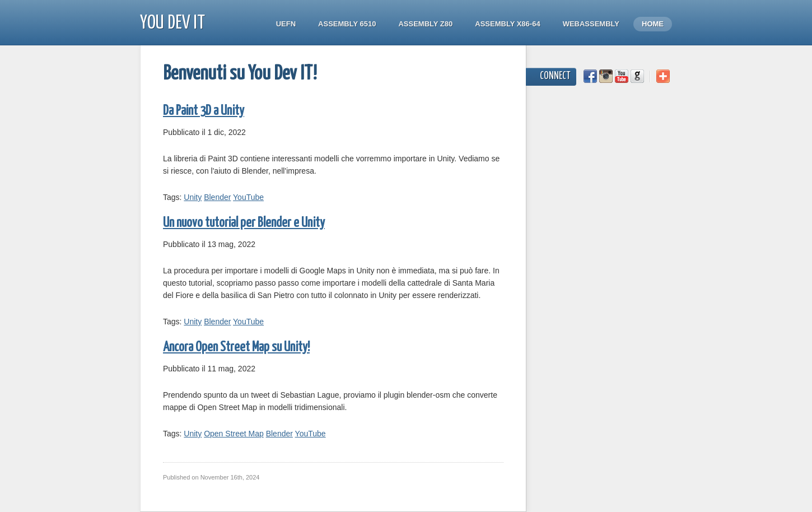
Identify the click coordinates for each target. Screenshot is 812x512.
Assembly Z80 (425, 24)
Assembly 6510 (347, 24)
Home (653, 24)
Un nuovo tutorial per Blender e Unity (244, 223)
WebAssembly (591, 24)
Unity (193, 197)
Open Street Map (234, 434)
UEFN (286, 24)
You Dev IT (172, 23)
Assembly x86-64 (507, 24)
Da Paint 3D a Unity (204, 111)
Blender (217, 197)
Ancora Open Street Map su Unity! (236, 348)
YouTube (248, 197)
